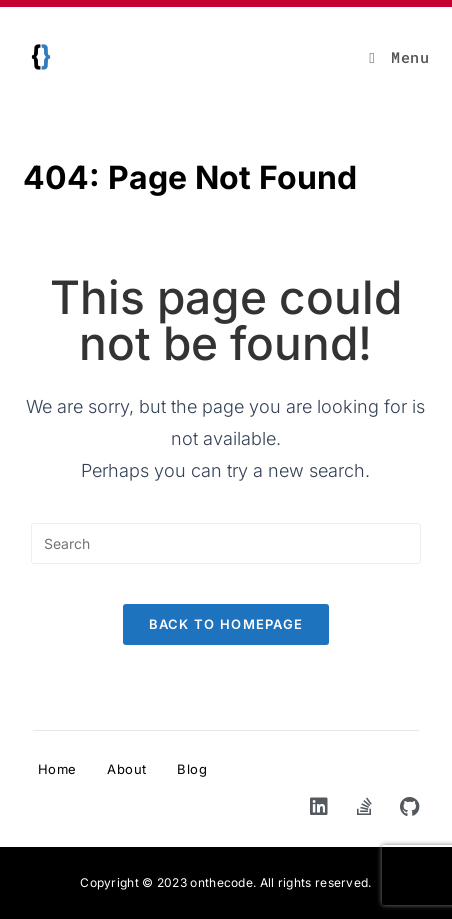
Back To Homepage (226, 624)
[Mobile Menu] (399, 57)
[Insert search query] (226, 543)
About (127, 769)
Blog (192, 769)
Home (57, 769)
